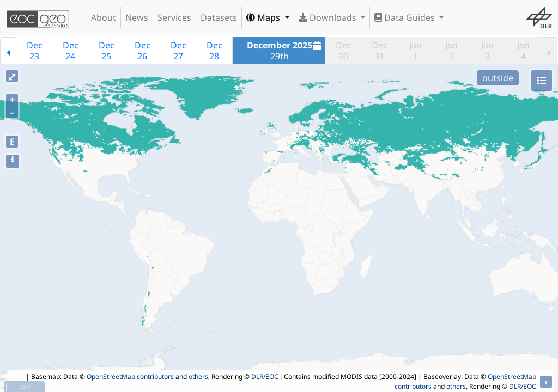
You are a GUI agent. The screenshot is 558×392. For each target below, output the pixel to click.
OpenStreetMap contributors (130, 376)
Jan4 (523, 51)
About (104, 17)
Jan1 (416, 51)
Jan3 (487, 51)
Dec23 (35, 51)
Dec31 (380, 51)
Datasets (219, 17)
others (198, 376)
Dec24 (71, 51)
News (137, 17)
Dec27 (178, 51)
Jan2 (451, 51)
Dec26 (142, 51)
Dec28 (214, 51)
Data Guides (406, 17)
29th (286, 51)
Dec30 (344, 51)
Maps (264, 17)
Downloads (329, 17)
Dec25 (107, 51)
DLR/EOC (265, 376)
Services (174, 17)
